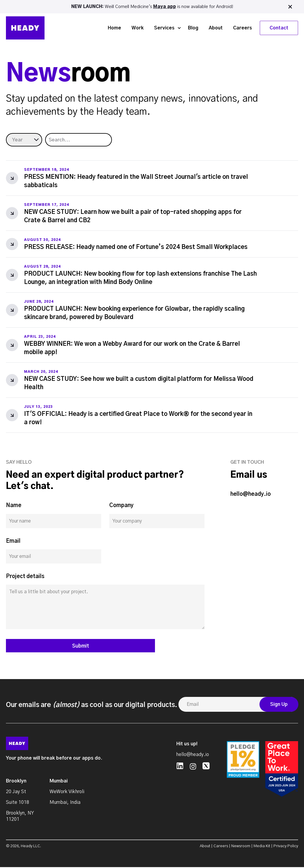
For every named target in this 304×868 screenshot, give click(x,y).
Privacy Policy (286, 847)
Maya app (165, 6)
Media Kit (262, 847)
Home (114, 27)
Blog (193, 27)
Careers (243, 27)
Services (164, 27)
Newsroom (241, 847)
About (216, 27)
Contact (279, 27)
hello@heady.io (251, 494)
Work (138, 27)
